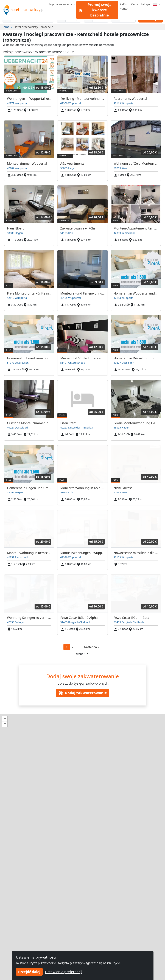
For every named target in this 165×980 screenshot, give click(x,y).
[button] (92, 647)
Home (5, 27)
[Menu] (157, 4)
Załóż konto (124, 6)
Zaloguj (146, 4)
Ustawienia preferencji (64, 972)
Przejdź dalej (29, 972)
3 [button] (79, 647)
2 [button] (73, 647)
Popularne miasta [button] (61, 4)
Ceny (134, 4)
